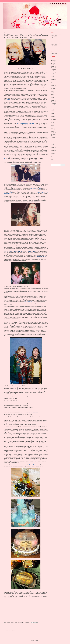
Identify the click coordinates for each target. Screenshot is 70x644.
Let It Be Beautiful (54, 48)
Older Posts (46, 628)
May (52, 93)
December (53, 59)
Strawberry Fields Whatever (56, 34)
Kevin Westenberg (27, 66)
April (52, 77)
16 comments (27, 623)
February (53, 62)
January (52, 99)
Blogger (37, 641)
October (52, 118)
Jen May (52, 38)
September (53, 69)
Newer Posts (6, 628)
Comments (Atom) (12, 630)
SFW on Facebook (54, 53)
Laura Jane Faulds (54, 37)
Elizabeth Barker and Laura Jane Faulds (14, 623)
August (52, 63)
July (52, 74)
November (53, 60)
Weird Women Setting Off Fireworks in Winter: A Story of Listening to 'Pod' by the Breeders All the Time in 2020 (26, 36)
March (52, 78)
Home (26, 628)
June (52, 71)
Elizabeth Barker (54, 35)
